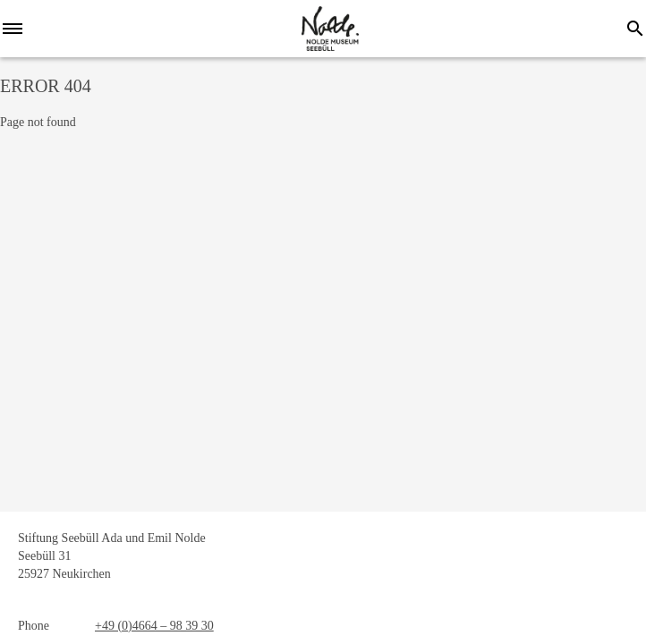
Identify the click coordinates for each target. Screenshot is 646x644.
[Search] (635, 29)
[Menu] (18, 29)
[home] (330, 29)
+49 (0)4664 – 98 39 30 (154, 626)
